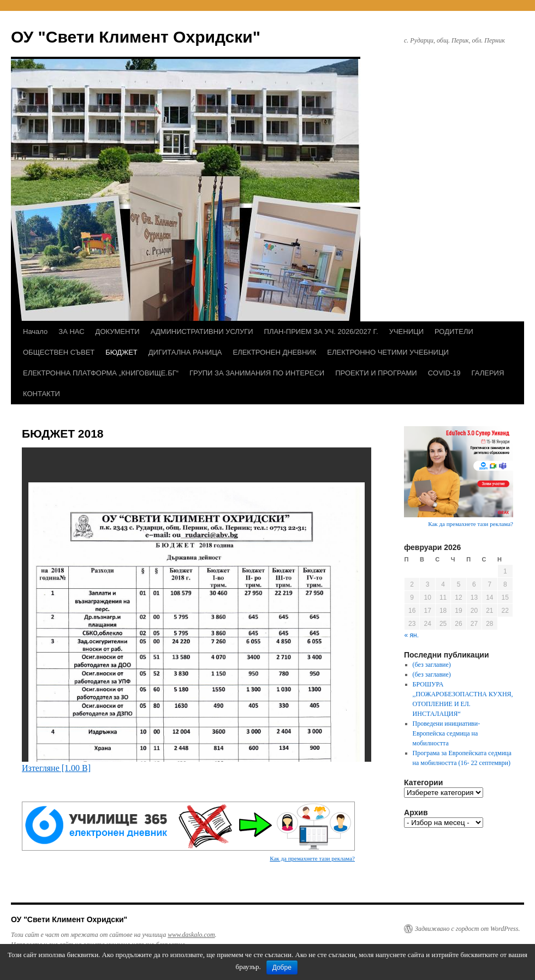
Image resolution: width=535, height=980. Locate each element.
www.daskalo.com (191, 935)
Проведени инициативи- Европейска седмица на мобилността (447, 733)
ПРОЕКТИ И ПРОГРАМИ (376, 373)
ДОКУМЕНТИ (118, 331)
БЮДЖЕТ (121, 352)
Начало (35, 331)
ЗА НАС (71, 331)
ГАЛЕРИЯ (488, 373)
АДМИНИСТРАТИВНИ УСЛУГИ (202, 331)
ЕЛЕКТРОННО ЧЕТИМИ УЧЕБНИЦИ (388, 352)
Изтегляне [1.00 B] (56, 768)
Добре (282, 967)
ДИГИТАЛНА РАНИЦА (185, 352)
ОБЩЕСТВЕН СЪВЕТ (59, 352)
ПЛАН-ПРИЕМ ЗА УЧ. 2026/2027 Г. (321, 331)
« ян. (412, 635)
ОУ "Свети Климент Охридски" (136, 37)
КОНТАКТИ (41, 394)
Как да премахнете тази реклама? (312, 858)
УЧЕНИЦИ (406, 331)
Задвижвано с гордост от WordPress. (467, 929)
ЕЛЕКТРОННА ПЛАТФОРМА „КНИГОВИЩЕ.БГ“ (101, 373)
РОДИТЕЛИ (454, 331)
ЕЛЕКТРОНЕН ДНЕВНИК (274, 352)
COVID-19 (444, 373)
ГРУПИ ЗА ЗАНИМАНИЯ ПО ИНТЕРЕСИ (257, 373)
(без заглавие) (432, 665)
